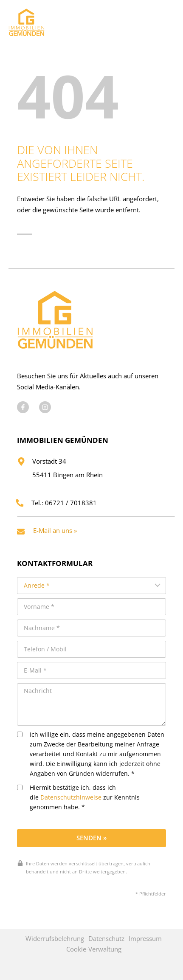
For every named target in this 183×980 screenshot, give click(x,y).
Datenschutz (106, 938)
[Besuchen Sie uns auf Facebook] (23, 407)
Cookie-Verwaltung (94, 949)
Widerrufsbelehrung (55, 938)
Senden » (91, 838)
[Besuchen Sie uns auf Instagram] (45, 407)
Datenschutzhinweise (71, 797)
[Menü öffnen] (166, 20)
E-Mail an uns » (55, 530)
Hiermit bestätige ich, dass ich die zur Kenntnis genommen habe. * (78, 797)
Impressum (145, 938)
